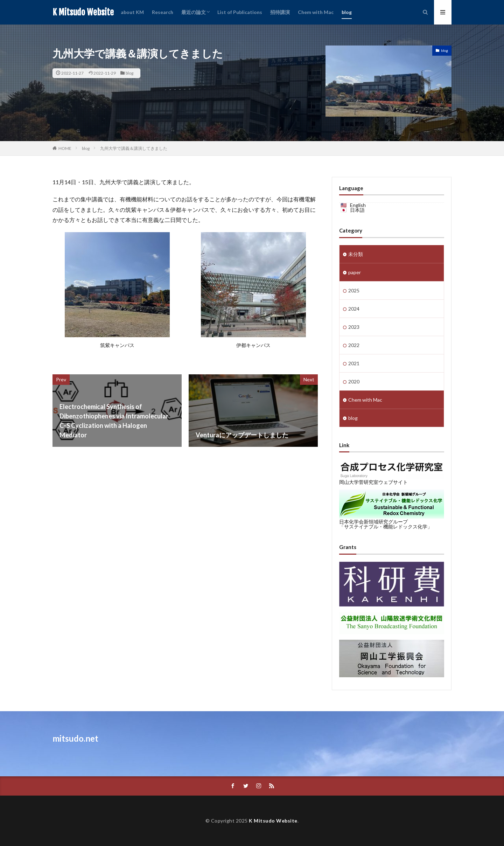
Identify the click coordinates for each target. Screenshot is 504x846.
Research (163, 12)
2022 (354, 345)
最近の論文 (194, 12)
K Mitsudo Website (83, 12)
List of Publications (240, 12)
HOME (65, 148)
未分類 (356, 254)
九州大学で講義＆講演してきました (134, 148)
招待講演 (280, 12)
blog (347, 12)
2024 (354, 309)
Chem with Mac (316, 12)
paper (355, 272)
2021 (354, 363)
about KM (132, 12)
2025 (354, 290)
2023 (354, 327)
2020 (354, 382)
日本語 (357, 210)
